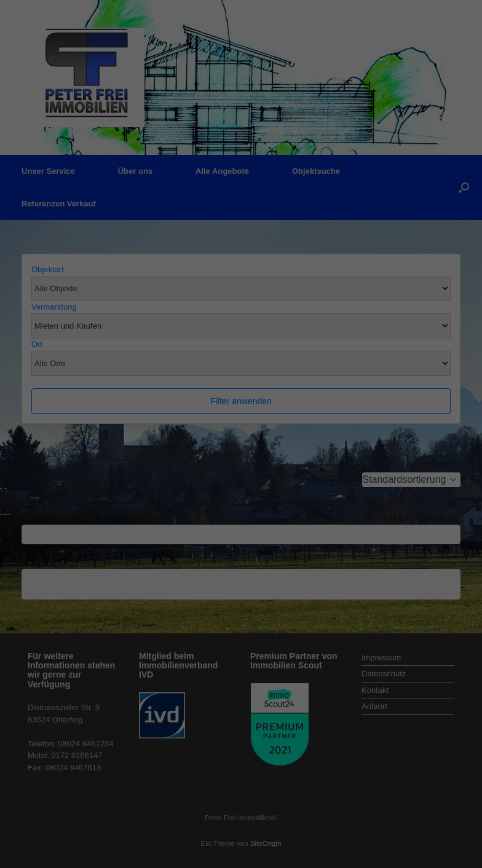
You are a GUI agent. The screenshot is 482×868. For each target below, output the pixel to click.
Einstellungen (107, 171)
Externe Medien (354, 199)
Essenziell (109, 199)
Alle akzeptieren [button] (241, 243)
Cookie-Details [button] (241, 342)
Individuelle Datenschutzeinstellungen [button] (241, 315)
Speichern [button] (241, 279)
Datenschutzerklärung (164, 158)
